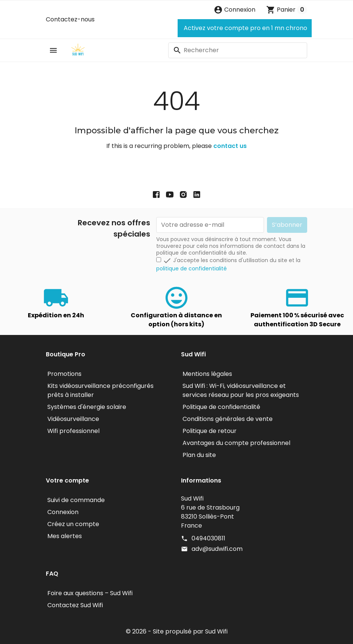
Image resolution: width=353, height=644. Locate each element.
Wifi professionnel (73, 431)
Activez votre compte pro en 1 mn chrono (245, 28)
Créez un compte (73, 524)
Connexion (63, 512)
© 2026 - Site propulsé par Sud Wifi (177, 631)
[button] (235, 10)
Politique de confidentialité (221, 407)
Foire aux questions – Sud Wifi (90, 593)
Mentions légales (207, 374)
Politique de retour (210, 431)
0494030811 (208, 538)
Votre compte (67, 480)
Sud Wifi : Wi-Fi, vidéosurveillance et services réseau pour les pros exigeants (241, 390)
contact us (230, 146)
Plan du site (199, 455)
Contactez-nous (70, 19)
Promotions (64, 374)
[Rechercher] (238, 50)
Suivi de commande (76, 500)
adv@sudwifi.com (217, 549)
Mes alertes (65, 536)
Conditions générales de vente (228, 419)
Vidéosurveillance (73, 419)
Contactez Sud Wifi (75, 605)
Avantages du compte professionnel (236, 443)
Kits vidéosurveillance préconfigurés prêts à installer (100, 390)
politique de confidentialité (192, 268)
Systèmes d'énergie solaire (87, 407)
